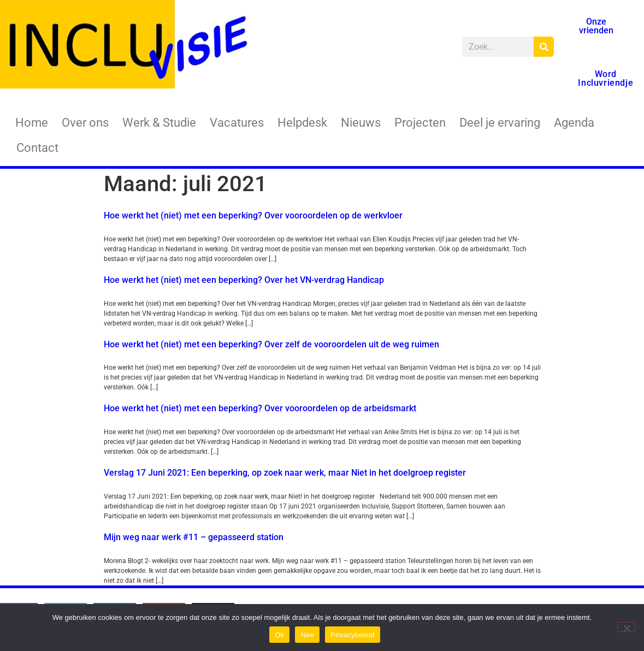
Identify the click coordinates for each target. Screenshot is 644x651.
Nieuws (361, 123)
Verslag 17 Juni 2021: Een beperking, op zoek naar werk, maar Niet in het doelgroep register (285, 473)
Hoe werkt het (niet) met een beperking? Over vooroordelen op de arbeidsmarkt (260, 408)
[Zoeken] (544, 47)
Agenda (574, 123)
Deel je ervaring (500, 123)
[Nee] (627, 627)
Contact (37, 148)
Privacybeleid (353, 635)
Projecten (420, 123)
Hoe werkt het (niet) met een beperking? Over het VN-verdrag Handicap (244, 280)
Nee (307, 635)
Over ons (85, 123)
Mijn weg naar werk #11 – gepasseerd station (194, 537)
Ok (279, 635)
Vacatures (237, 123)
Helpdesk (302, 123)
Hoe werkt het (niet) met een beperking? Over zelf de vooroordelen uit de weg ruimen (271, 344)
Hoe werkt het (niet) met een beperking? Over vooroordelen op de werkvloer (253, 215)
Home (32, 123)
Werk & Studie (159, 123)
